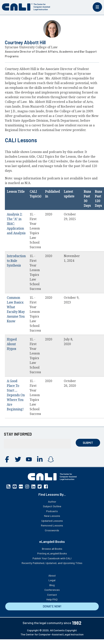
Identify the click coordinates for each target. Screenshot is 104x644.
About (52, 575)
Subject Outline (52, 506)
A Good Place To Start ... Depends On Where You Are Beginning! (16, 395)
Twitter (18, 459)
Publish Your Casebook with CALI (52, 558)
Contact (52, 595)
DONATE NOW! (52, 606)
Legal (52, 580)
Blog (52, 585)
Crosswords (52, 530)
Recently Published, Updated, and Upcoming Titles (52, 563)
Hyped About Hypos (12, 344)
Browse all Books (52, 549)
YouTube (29, 459)
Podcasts (52, 511)
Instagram (51, 459)
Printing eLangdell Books (52, 553)
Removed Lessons (52, 525)
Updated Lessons (52, 521)
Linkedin (40, 459)
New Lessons (52, 516)
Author (52, 501)
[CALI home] (26, 7)
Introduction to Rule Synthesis (16, 261)
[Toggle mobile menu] (97, 7)
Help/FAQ (52, 599)
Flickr (21, 487)
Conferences (52, 590)
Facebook (7, 459)
